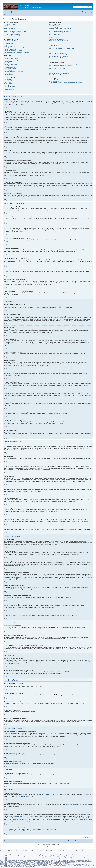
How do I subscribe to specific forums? (58, 67)
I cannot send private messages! (56, 39)
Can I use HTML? (8, 81)
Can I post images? (8, 84)
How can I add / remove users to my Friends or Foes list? (62, 48)
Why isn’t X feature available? (56, 81)
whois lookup (20, 816)
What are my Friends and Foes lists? (57, 47)
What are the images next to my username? (14, 48)
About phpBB (22, 796)
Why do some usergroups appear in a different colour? (61, 31)
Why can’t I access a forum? (10, 66)
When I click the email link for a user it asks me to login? (16, 52)
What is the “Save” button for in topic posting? (14, 71)
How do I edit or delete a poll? (10, 64)
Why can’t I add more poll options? (11, 63)
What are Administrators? (55, 24)
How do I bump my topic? (9, 74)
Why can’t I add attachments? (10, 67)
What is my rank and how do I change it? (13, 51)
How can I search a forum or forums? (57, 53)
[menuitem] (13, 12)
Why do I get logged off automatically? (12, 34)
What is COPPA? (7, 26)
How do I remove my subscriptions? (57, 68)
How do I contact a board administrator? (58, 84)
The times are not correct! (9, 43)
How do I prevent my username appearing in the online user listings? (19, 42)
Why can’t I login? (8, 30)
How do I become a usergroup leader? (58, 30)
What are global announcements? (11, 85)
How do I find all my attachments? (57, 75)
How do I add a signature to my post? (12, 60)
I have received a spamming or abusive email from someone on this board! (66, 42)
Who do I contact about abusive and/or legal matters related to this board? (66, 83)
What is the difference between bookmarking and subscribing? (63, 64)
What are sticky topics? (9, 88)
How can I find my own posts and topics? (58, 59)
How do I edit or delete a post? (11, 59)
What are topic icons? (9, 91)
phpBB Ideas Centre (71, 805)
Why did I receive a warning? (10, 69)
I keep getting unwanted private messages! (59, 41)
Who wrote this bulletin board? (56, 80)
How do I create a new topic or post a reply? (14, 57)
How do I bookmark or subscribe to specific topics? (60, 66)
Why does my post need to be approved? (13, 73)
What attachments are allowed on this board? (59, 73)
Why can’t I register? (8, 27)
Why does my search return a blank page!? (59, 56)
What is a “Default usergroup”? (56, 33)
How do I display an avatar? (10, 49)
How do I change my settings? (10, 41)
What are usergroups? (54, 27)
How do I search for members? (56, 58)
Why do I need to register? (10, 24)
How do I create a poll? (9, 61)
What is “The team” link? (54, 34)
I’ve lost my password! (9, 33)
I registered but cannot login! (10, 28)
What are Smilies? (8, 82)
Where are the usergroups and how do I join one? (60, 28)
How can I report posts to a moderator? (13, 70)
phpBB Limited (45, 795)
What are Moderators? (54, 26)
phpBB (68, 251)
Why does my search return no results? (58, 55)
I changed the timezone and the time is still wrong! (15, 45)
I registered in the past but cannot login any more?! (15, 31)
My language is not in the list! (10, 46)
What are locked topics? (9, 89)
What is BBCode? (8, 79)
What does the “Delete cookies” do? (12, 36)
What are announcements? (10, 87)
